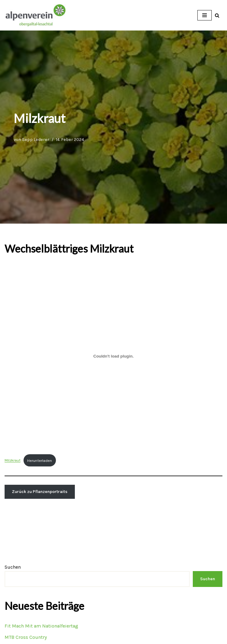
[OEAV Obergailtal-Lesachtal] (35, 15)
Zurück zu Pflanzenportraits (40, 492)
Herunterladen (40, 461)
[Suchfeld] (217, 15)
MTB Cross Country (26, 637)
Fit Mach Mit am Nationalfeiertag (41, 626)
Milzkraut (13, 461)
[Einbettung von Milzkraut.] (113, 356)
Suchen (13, 567)
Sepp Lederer (36, 140)
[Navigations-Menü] (205, 15)
